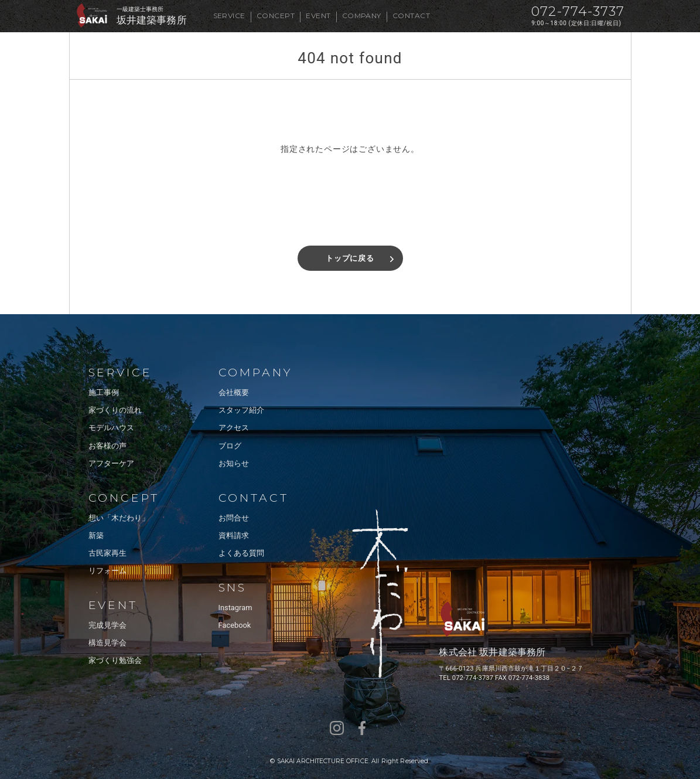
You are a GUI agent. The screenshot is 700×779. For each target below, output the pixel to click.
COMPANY (362, 16)
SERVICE (229, 16)
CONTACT (411, 16)
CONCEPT (276, 16)
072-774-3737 (578, 11)
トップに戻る (350, 258)
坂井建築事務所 (152, 20)
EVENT (318, 16)
